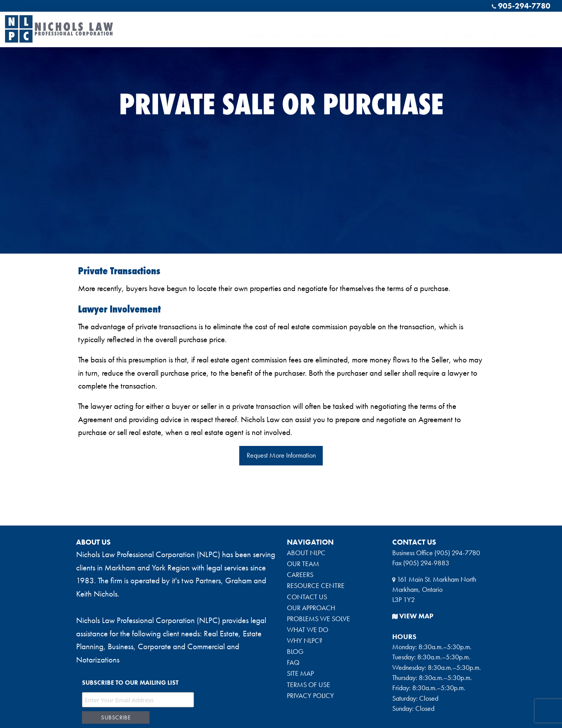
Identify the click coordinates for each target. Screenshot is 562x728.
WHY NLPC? (462, 36)
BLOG (502, 36)
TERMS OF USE (309, 685)
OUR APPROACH (259, 36)
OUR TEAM (396, 21)
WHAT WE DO (407, 36)
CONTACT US (531, 21)
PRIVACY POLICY (310, 696)
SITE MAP (300, 673)
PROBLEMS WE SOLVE (334, 36)
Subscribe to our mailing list (130, 683)
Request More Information (281, 455)
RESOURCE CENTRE (478, 21)
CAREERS (432, 21)
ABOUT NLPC (355, 21)
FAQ (529, 36)
